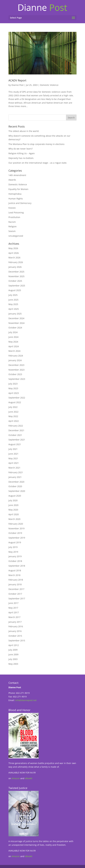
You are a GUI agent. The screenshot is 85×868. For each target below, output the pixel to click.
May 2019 (13, 552)
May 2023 (13, 388)
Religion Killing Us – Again (22, 153)
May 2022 (13, 416)
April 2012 (14, 645)
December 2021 (16, 430)
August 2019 (15, 542)
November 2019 (16, 528)
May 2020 (13, 510)
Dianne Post (18, 85)
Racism (12, 222)
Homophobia (15, 194)
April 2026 (14, 253)
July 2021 (13, 449)
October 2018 (15, 561)
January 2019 (15, 556)
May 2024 (13, 342)
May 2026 (13, 248)
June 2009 (13, 654)
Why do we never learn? (21, 149)
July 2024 (13, 332)
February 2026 (16, 262)
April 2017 (14, 612)
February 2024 (16, 356)
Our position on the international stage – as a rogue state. (38, 163)
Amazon (16, 778)
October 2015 (15, 636)
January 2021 (15, 477)
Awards (12, 180)
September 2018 (17, 566)
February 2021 (16, 472)
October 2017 (15, 594)
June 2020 (13, 505)
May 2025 (13, 304)
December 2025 (16, 272)
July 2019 (13, 547)
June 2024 (13, 337)
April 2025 (14, 309)
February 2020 (16, 524)
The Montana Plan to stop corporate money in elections (36, 144)
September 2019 (17, 538)
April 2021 (14, 463)
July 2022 (13, 407)
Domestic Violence (49, 85)
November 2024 (16, 323)
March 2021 (14, 468)
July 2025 (13, 295)
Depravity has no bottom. (21, 158)
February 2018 (16, 580)
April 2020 (14, 514)
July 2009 (13, 650)
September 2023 (17, 379)
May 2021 (13, 458)
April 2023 (14, 393)
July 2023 (13, 384)
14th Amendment (17, 175)
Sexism (12, 231)
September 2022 (17, 398)
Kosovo (12, 208)
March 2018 (14, 575)
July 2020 (13, 500)
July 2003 (13, 659)
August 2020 (15, 496)
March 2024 (14, 351)
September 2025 (17, 286)
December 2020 (16, 482)
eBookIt (29, 778)
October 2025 (15, 281)
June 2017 (13, 603)
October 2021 (15, 435)
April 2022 (14, 421)
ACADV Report (17, 80)
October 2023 (15, 374)
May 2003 (13, 664)
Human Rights (16, 199)
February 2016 (16, 626)
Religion (13, 226)
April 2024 (14, 346)
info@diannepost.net (26, 700)
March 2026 (14, 258)
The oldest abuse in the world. (24, 131)
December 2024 (16, 318)
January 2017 (15, 622)
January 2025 (15, 314)
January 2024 (15, 360)
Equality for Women (18, 189)
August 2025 (15, 290)
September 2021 (17, 440)
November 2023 (16, 370)
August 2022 (15, 402)
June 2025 (13, 300)
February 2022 (16, 426)
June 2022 (13, 412)
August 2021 (15, 444)
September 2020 (17, 491)
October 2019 (15, 533)
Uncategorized (16, 236)
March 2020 (14, 519)
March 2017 (14, 617)
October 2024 (15, 328)
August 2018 (15, 570)
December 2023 (16, 365)
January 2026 (15, 267)
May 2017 (13, 608)
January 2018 (15, 584)
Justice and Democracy (20, 203)
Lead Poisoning (16, 212)
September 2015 (17, 641)
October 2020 (15, 486)
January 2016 (15, 631)
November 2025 (16, 276)
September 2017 (17, 599)
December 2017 (16, 589)
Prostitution (14, 217)
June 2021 (13, 454)
